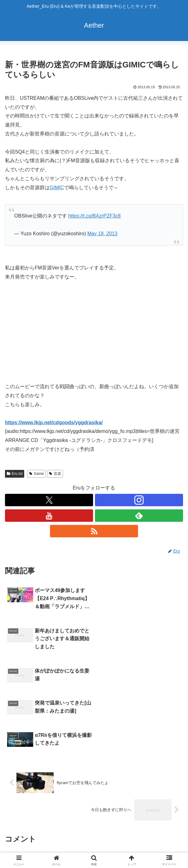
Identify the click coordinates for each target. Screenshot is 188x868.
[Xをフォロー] (49, 500)
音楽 (55, 474)
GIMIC (57, 188)
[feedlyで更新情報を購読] (139, 516)
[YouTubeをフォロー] (49, 516)
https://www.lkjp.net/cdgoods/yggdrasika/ (54, 423)
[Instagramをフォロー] (139, 500)
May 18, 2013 (102, 234)
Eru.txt (15, 474)
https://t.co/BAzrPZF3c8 (94, 216)
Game (36, 474)
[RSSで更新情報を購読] (94, 531)
